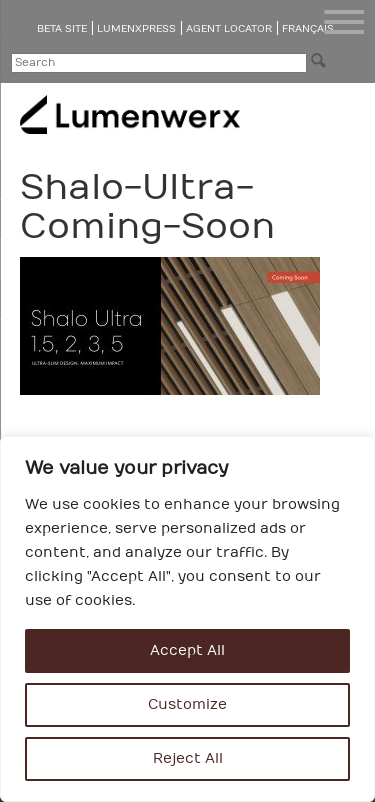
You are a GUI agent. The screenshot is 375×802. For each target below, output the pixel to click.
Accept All (187, 650)
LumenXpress (136, 29)
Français (308, 29)
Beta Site (62, 29)
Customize (187, 704)
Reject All (188, 758)
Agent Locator (229, 29)
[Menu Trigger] (344, 22)
